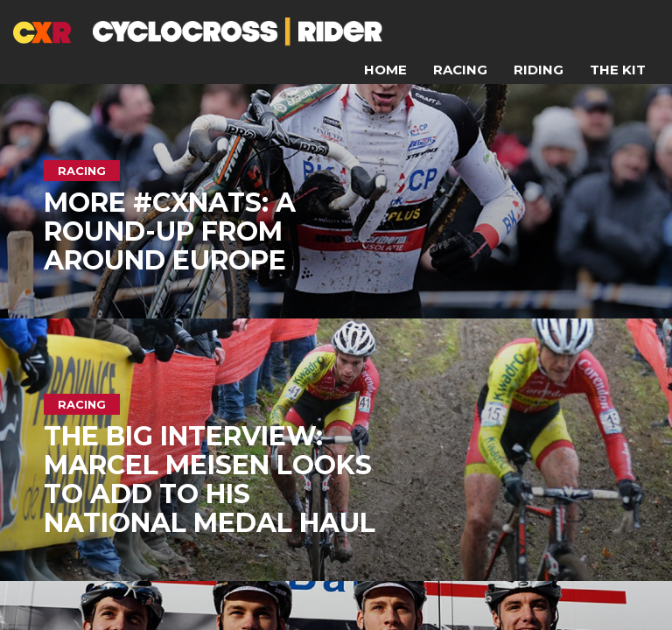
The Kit (618, 70)
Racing (460, 70)
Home (385, 70)
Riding (539, 70)
